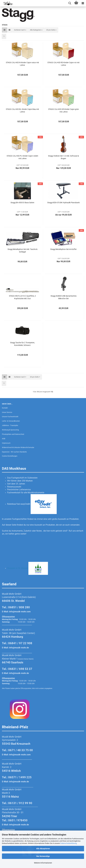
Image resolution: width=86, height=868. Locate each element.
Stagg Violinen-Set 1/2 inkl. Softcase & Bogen (63, 157)
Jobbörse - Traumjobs (10, 425)
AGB (4, 439)
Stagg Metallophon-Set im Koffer (63, 249)
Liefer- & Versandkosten (11, 421)
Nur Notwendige (43, 856)
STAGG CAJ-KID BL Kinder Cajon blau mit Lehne (22, 110)
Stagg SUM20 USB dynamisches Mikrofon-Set (64, 297)
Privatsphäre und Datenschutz (13, 434)
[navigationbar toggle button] (83, 3)
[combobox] (20, 30)
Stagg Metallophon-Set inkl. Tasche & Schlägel (22, 251)
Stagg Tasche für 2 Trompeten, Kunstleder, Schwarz (22, 344)
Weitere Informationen (43, 863)
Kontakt (5, 408)
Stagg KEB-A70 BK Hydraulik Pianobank (63, 203)
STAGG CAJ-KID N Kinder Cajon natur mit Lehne (22, 64)
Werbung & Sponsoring (10, 430)
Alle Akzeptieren (43, 849)
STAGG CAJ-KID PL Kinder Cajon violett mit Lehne (22, 157)
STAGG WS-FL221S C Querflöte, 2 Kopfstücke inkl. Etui (22, 297)
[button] (4, 30)
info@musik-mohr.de (19, 648)
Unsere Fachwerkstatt (10, 417)
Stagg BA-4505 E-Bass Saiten (22, 203)
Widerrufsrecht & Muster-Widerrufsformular (18, 447)
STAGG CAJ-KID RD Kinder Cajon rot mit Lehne (63, 64)
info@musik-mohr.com (20, 612)
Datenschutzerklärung (68, 843)
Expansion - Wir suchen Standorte (14, 452)
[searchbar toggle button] (70, 3)
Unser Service (7, 412)
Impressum (6, 443)
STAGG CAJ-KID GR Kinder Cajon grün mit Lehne (64, 110)
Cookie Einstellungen (10, 456)
